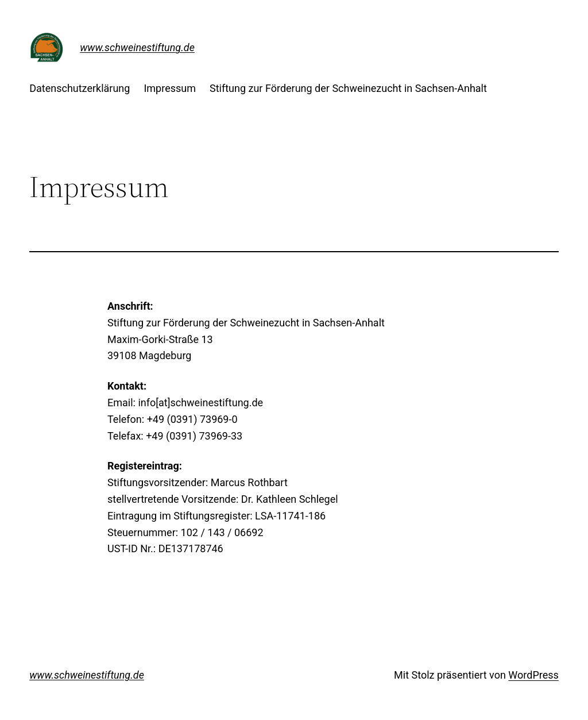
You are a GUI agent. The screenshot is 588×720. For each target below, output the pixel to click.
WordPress (533, 675)
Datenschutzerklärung (80, 88)
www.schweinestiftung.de (137, 47)
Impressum (170, 88)
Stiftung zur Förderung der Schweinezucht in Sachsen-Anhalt (348, 88)
